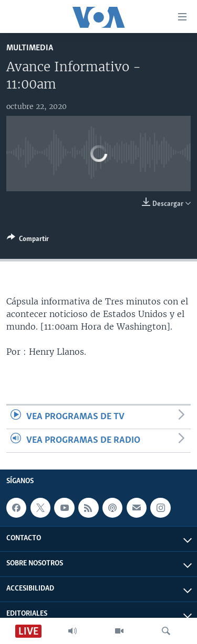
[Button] (28, 241)
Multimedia (30, 48)
